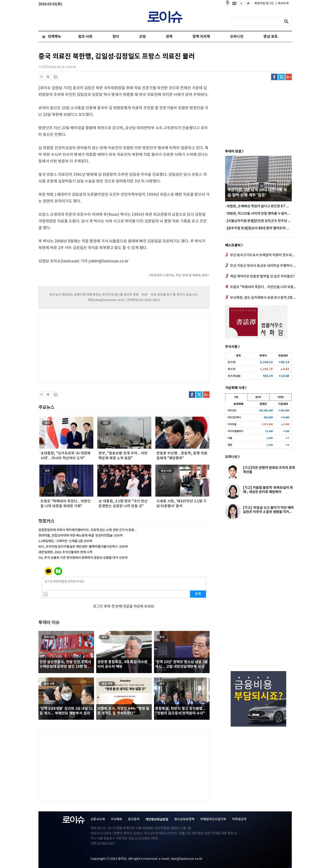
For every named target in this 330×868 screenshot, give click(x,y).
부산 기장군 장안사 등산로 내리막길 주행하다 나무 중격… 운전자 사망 (261, 266)
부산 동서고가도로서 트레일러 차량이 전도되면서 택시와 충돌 (261, 255)
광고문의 (134, 819)
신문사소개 (98, 819)
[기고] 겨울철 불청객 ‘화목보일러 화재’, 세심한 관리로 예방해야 (268, 490)
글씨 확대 (48, 77)
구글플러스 (289, 77)
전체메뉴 (54, 37)
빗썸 (236, 397)
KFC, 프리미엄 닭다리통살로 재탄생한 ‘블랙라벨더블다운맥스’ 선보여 (83, 547)
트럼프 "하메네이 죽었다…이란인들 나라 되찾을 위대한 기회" (261, 287)
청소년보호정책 (184, 819)
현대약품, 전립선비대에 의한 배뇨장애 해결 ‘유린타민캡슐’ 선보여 (81, 536)
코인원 (281, 397)
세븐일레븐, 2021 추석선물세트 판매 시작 (65, 552)
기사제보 (116, 819)
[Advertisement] (83, 348)
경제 (169, 37)
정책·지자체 (201, 37)
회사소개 (282, 3)
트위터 (281, 77)
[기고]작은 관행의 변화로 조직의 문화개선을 (269, 470)
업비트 (258, 397)
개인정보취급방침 (157, 819)
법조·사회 (85, 37)
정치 (116, 37)
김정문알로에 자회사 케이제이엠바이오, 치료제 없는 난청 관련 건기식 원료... (88, 530)
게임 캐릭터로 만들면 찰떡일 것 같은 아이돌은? (260, 276)
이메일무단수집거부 (213, 819)
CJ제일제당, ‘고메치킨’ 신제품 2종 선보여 (65, 541)
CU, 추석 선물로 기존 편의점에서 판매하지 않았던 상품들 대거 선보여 (83, 558)
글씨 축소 (42, 77)
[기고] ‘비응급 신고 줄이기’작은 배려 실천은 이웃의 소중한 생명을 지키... (268, 510)
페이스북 (274, 77)
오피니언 (237, 37)
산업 (142, 37)
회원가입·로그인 (265, 3)
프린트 (55, 77)
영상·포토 (270, 37)
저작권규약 (239, 819)
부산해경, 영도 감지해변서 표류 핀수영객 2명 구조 (261, 297)
